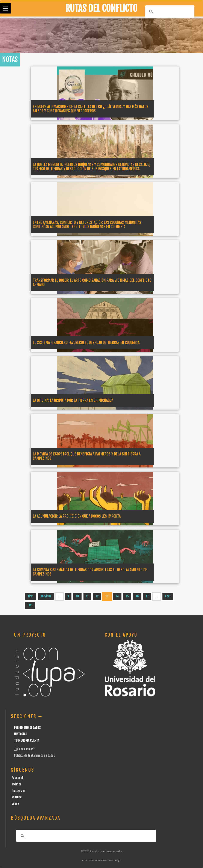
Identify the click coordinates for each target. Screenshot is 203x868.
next (168, 596)
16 (137, 596)
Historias (21, 734)
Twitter (17, 784)
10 (77, 596)
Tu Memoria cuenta (27, 741)
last (30, 605)
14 (117, 596)
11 (87, 596)
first (31, 596)
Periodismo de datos (27, 728)
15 (127, 596)
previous (46, 596)
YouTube (17, 797)
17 (147, 596)
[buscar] (169, 12)
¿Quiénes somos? (24, 749)
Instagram (18, 791)
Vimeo (15, 804)
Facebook (18, 778)
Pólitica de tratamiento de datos (34, 756)
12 (97, 596)
